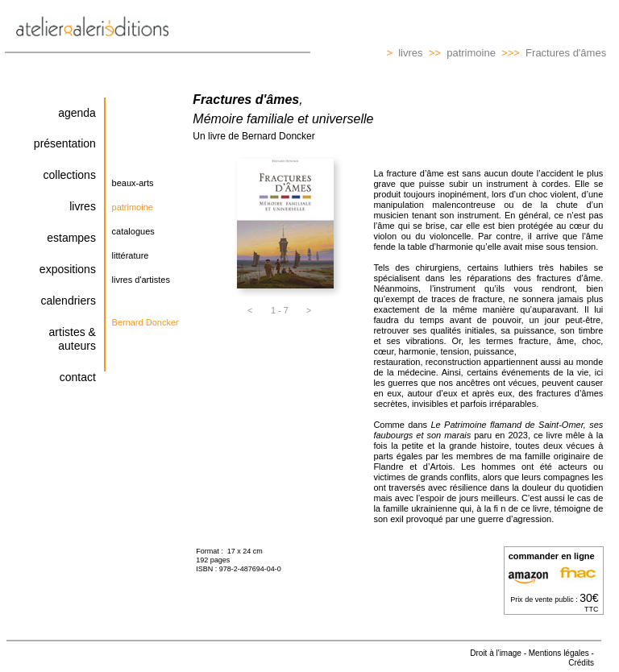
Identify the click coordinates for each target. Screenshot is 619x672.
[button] (141, 185)
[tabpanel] (141, 197)
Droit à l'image (496, 653)
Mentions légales (559, 653)
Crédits (581, 663)
